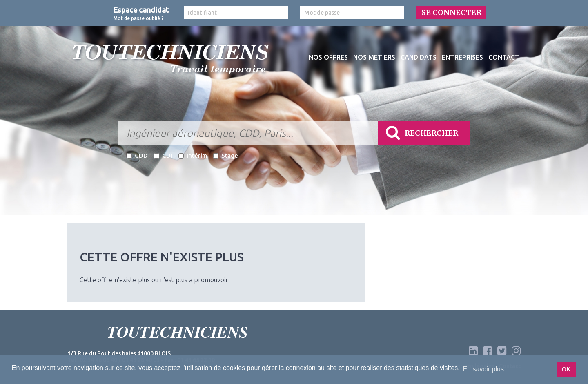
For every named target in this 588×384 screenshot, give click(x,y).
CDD (137, 155)
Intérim (193, 155)
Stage (226, 155)
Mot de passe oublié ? (139, 18)
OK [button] (566, 369)
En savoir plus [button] (483, 369)
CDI (163, 155)
